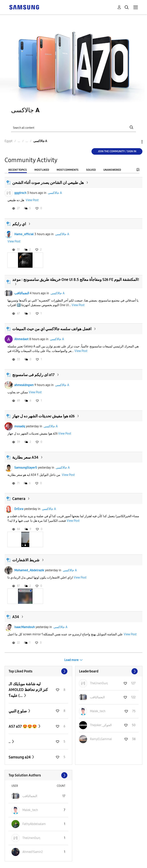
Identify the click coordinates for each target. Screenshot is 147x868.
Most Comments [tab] (68, 170)
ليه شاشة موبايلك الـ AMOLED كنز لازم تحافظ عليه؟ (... (28, 690)
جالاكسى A (55, 193)
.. (10, 742)
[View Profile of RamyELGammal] (101, 739)
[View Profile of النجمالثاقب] (97, 697)
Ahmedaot (21, 339)
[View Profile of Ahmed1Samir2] (33, 852)
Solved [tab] (91, 170)
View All (38, 671)
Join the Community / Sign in (117, 151)
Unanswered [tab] (112, 170)
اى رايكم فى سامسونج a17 (33, 375)
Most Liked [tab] (42, 170)
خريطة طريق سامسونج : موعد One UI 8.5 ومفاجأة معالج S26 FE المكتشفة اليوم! (76, 280)
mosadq (20, 426)
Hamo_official (24, 234)
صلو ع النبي (18, 711)
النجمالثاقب (22, 293)
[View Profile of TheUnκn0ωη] (99, 683)
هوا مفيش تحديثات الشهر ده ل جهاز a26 (43, 416)
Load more (71, 660)
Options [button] (136, 142)
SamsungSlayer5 (26, 468)
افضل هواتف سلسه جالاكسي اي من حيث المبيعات (52, 329)
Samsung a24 (20, 757)
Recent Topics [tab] (18, 170)
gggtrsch (20, 193)
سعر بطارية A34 (25, 457)
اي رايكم (19, 224)
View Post (32, 200)
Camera (19, 499)
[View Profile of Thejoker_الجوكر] (101, 725)
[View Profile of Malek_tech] (98, 711)
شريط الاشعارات (26, 560)
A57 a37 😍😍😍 (23, 726)
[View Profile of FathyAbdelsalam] (34, 824)
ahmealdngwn (24, 385)
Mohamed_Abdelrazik (29, 570)
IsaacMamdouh (25, 627)
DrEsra (19, 509)
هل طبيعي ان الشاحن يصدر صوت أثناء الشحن (48, 183)
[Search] (73, 127)
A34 (16, 617)
